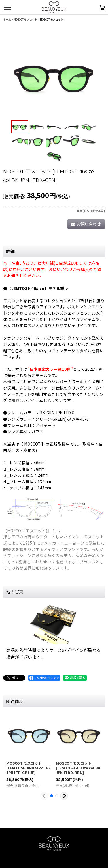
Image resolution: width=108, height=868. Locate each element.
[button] (20, 127)
